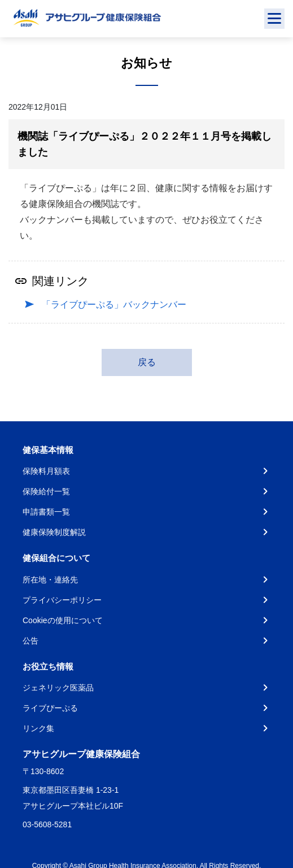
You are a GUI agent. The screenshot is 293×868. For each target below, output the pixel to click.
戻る (147, 362)
